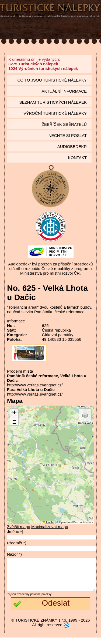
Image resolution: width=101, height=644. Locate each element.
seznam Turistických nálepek (53, 102)
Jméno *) (15, 532)
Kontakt (77, 158)
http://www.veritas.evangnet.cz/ (35, 385)
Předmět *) (17, 543)
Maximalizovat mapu (50, 527)
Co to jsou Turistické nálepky (52, 80)
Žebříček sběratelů (64, 124)
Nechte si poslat (68, 135)
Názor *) (14, 554)
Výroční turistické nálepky (55, 113)
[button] (14, 413)
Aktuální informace (64, 91)
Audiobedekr (72, 146)
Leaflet (48, 522)
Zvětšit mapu (19, 527)
